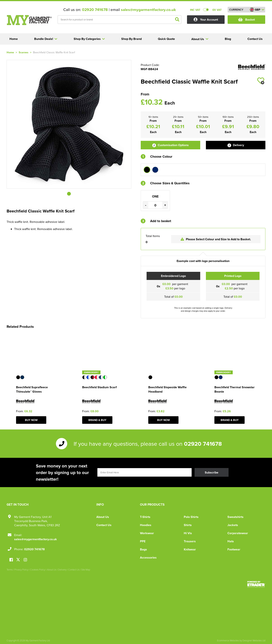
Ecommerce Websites (228, 640)
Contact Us (104, 525)
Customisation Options (170, 145)
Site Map (86, 570)
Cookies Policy (38, 570)
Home (10, 52)
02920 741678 (95, 10)
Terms (10, 570)
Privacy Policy (21, 570)
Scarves (24, 52)
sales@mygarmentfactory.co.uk (148, 10)
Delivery (236, 145)
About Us (103, 517)
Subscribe (212, 472)
